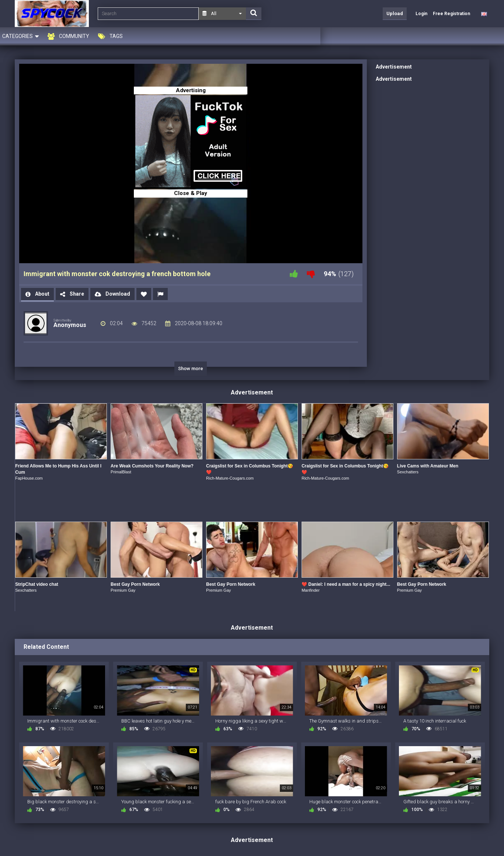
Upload (395, 13)
